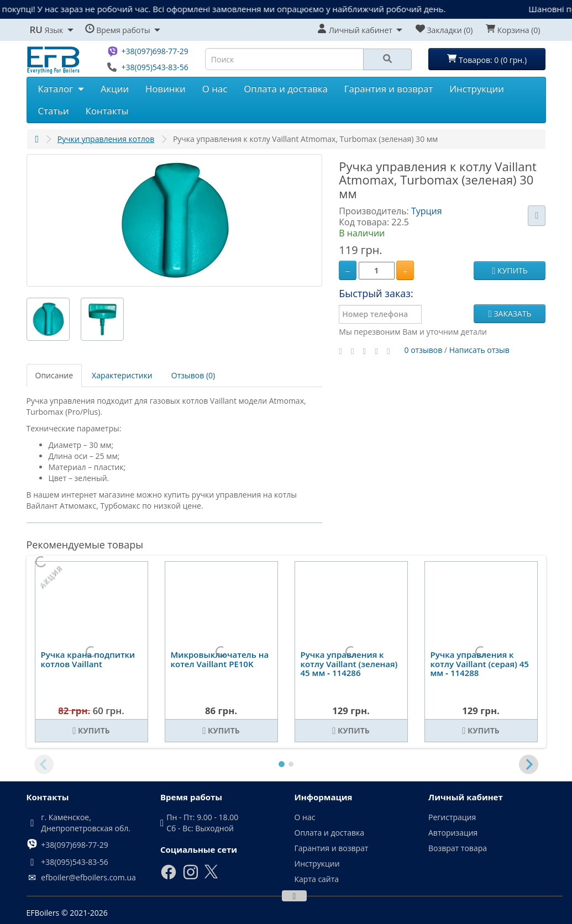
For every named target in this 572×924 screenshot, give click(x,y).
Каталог (61, 89)
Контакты (107, 111)
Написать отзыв (479, 349)
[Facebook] (169, 877)
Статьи (54, 111)
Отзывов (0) (193, 375)
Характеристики (122, 375)
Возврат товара (458, 848)
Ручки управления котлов (106, 139)
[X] (211, 876)
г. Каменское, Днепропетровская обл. (86, 823)
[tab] (282, 765)
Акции (115, 89)
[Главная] (37, 139)
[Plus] (405, 270)
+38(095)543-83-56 (154, 67)
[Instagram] (191, 877)
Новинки (166, 89)
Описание (54, 375)
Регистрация (452, 817)
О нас (215, 89)
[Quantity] (377, 271)
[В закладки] (537, 216)
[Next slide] (529, 765)
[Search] (387, 59)
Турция (427, 211)
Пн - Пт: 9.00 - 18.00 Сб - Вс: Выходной (202, 823)
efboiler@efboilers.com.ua (88, 877)
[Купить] (91, 731)
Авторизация (453, 833)
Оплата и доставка (286, 89)
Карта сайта (317, 879)
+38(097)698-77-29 (154, 51)
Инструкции (477, 89)
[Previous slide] (44, 765)
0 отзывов (424, 349)
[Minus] (348, 270)
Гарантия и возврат (389, 89)
